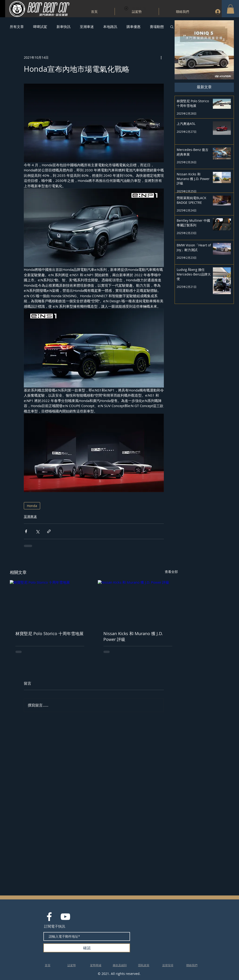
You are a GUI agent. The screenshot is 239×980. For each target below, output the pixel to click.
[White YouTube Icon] (65, 917)
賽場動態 (157, 27)
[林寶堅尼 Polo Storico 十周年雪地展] (50, 603)
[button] (230, 9)
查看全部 (171, 572)
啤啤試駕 (40, 27)
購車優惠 (134, 27)
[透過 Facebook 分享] (26, 531)
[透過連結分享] (49, 531)
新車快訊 (63, 27)
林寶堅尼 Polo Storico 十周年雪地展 (49, 633)
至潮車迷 (87, 27)
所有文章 (17, 27)
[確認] (87, 948)
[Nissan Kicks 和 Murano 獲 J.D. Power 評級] (138, 603)
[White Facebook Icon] (49, 917)
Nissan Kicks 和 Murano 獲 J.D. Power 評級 (133, 636)
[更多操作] (161, 57)
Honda (32, 506)
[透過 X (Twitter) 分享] (37, 531)
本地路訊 (110, 27)
